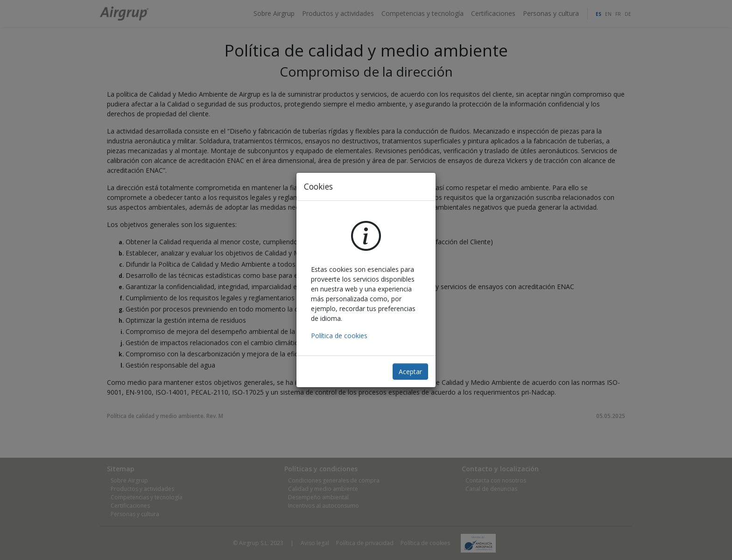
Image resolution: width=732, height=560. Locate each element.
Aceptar (410, 372)
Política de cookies (339, 336)
